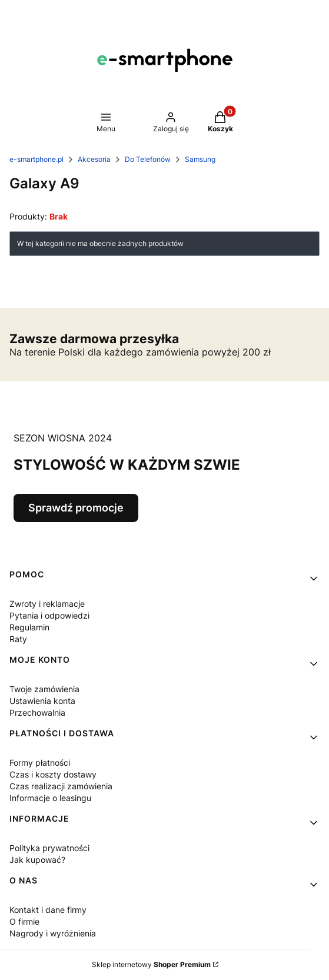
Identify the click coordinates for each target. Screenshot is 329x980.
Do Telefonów (148, 159)
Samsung (200, 159)
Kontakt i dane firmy (48, 910)
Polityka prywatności (49, 848)
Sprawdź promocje (76, 508)
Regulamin (29, 627)
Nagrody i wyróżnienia (53, 933)
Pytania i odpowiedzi (49, 615)
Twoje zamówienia (44, 689)
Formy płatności (40, 763)
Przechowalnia (37, 712)
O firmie (24, 921)
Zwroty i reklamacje (47, 604)
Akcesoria (94, 159)
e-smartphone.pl (36, 159)
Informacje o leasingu (50, 798)
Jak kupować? (37, 860)
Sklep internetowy (151, 964)
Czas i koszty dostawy (53, 774)
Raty (18, 639)
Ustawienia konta (42, 701)
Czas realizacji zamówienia (61, 786)
